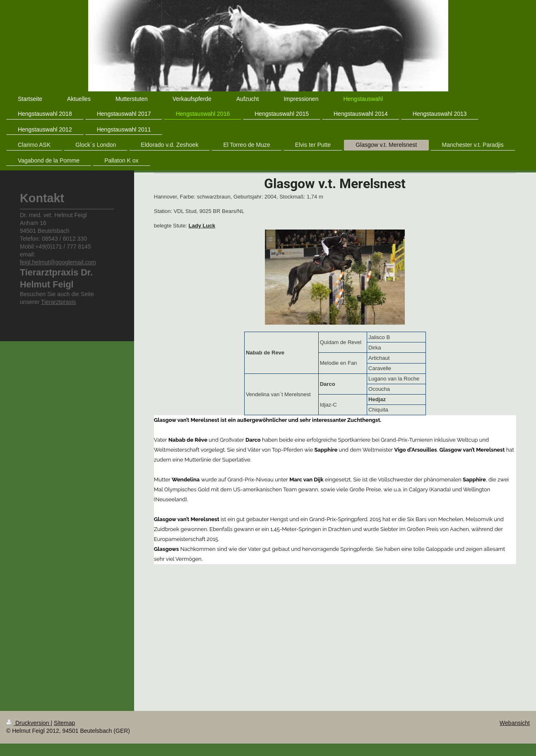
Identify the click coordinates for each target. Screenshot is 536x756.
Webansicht (515, 723)
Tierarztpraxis (58, 302)
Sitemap (64, 723)
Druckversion (28, 723)
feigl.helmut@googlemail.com (58, 262)
